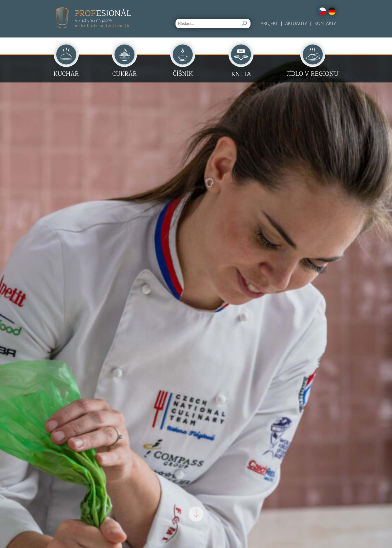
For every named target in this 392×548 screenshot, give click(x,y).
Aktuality (296, 23)
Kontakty (325, 23)
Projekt (269, 23)
